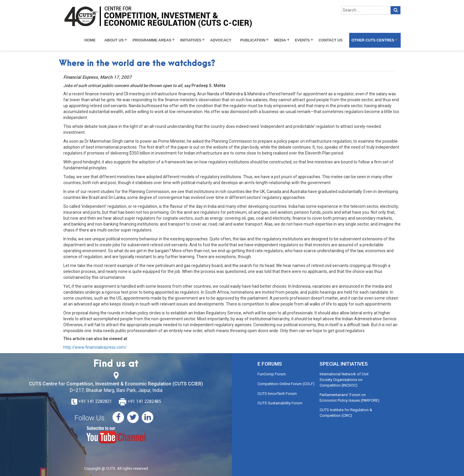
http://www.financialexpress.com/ (95, 347)
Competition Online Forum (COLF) (286, 384)
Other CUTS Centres (373, 40)
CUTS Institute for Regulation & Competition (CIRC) (346, 413)
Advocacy (221, 40)
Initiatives (191, 40)
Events (302, 40)
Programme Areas (152, 40)
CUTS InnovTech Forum (277, 394)
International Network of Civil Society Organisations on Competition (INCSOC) (344, 379)
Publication (253, 40)
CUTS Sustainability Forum (280, 403)
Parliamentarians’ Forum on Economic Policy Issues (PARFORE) (349, 398)
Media (280, 40)
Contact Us (331, 40)
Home (90, 40)
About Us (114, 40)
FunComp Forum (272, 374)
